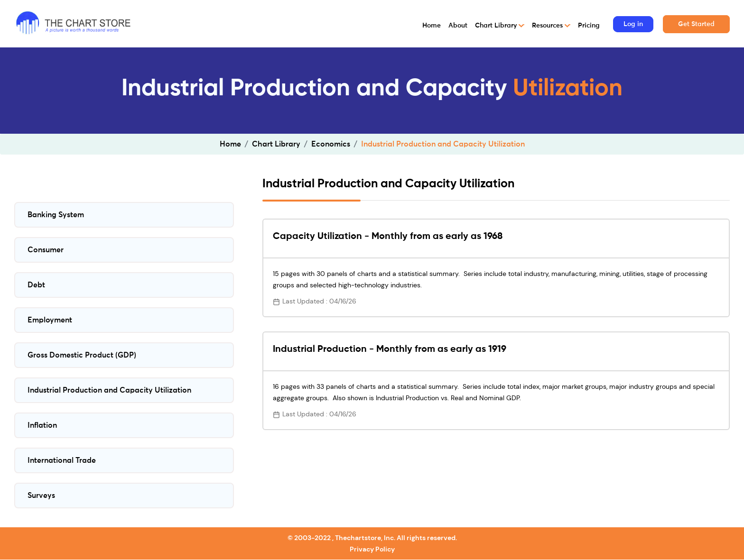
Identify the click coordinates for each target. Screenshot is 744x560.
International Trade (62, 460)
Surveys (41, 496)
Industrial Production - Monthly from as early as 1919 (390, 349)
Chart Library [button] (497, 26)
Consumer (46, 250)
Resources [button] (548, 26)
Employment (50, 320)
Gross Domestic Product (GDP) (82, 355)
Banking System (56, 215)
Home (432, 26)
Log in (633, 24)
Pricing (589, 26)
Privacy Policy (372, 549)
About (458, 26)
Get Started (696, 24)
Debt (36, 285)
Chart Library (276, 144)
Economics (331, 144)
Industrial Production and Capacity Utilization (109, 390)
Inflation (42, 425)
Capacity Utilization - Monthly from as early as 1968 (388, 237)
